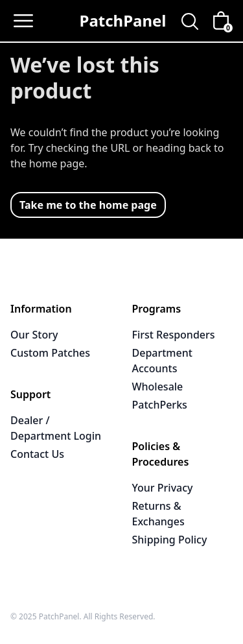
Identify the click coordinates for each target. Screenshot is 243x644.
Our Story (34, 335)
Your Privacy (163, 488)
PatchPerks (160, 405)
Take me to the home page (88, 205)
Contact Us (37, 454)
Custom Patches (50, 353)
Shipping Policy (170, 540)
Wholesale (158, 387)
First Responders (174, 335)
